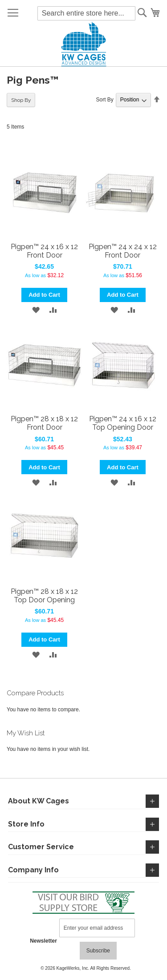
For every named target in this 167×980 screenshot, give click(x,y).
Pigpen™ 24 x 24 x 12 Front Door (123, 251)
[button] (36, 310)
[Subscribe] (98, 951)
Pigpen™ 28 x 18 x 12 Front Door (44, 423)
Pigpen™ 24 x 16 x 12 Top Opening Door (123, 423)
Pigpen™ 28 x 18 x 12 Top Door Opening (44, 596)
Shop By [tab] (21, 100)
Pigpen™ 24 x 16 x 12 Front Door (44, 251)
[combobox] (86, 13)
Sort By (104, 100)
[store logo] (83, 44)
